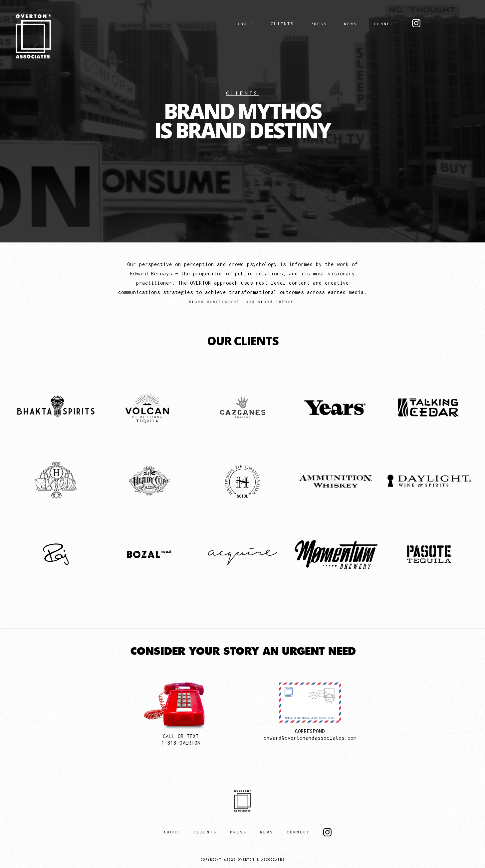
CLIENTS (205, 832)
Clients (282, 24)
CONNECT (385, 24)
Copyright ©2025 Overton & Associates (243, 860)
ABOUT (246, 24)
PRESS (319, 24)
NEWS (351, 24)
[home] (73, 36)
